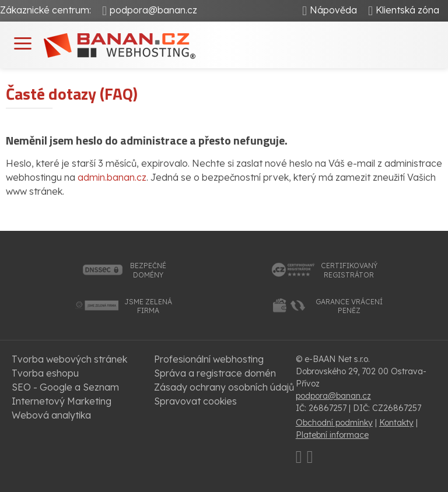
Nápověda (333, 10)
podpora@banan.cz (153, 10)
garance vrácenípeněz (349, 306)
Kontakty (396, 423)
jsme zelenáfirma (148, 306)
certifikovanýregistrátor (349, 270)
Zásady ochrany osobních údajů (224, 387)
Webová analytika (51, 415)
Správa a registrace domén (215, 373)
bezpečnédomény (148, 270)
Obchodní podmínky (334, 423)
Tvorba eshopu (45, 373)
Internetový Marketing (62, 401)
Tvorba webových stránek (69, 359)
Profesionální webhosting (209, 359)
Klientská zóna (407, 10)
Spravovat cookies (195, 401)
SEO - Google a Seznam (65, 387)
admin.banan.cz (112, 177)
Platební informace (332, 435)
